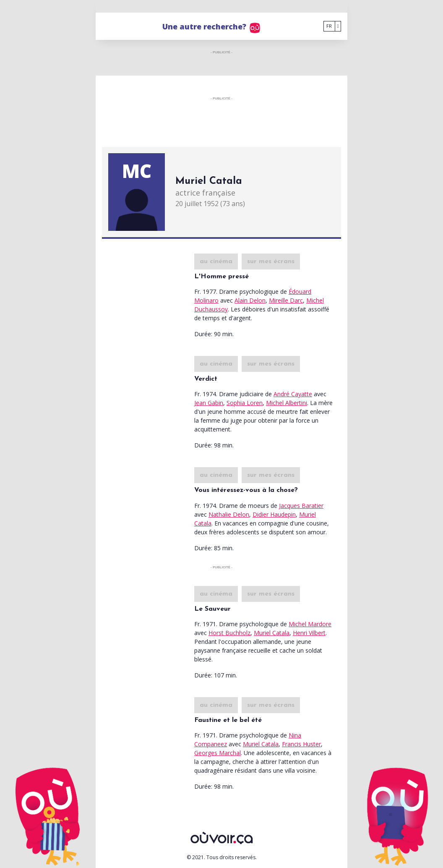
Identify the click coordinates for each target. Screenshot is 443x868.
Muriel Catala (272, 633)
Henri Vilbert (309, 633)
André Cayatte (293, 394)
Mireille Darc (286, 300)
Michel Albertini (287, 403)
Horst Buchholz (229, 633)
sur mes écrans (271, 261)
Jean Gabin (209, 403)
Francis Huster (301, 744)
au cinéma (216, 261)
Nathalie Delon (229, 514)
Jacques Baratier (301, 506)
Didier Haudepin (274, 514)
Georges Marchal (218, 753)
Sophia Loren (245, 403)
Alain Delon (250, 300)
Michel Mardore (310, 624)
